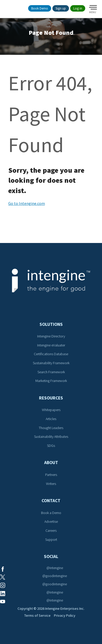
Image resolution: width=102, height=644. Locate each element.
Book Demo (40, 8)
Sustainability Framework (51, 363)
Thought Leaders (51, 428)
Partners (51, 475)
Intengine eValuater (51, 345)
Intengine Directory (51, 336)
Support (51, 539)
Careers (51, 530)
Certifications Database (51, 354)
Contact (51, 501)
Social (51, 556)
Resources (51, 398)
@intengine (55, 568)
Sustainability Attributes (51, 437)
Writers (51, 484)
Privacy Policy (65, 615)
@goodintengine (55, 576)
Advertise (51, 521)
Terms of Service (37, 615)
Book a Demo (51, 513)
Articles (51, 419)
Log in (78, 8)
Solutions (51, 324)
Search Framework (51, 372)
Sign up (61, 8)
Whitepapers (51, 410)
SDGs (51, 446)
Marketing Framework (51, 381)
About (51, 463)
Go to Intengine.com (27, 203)
